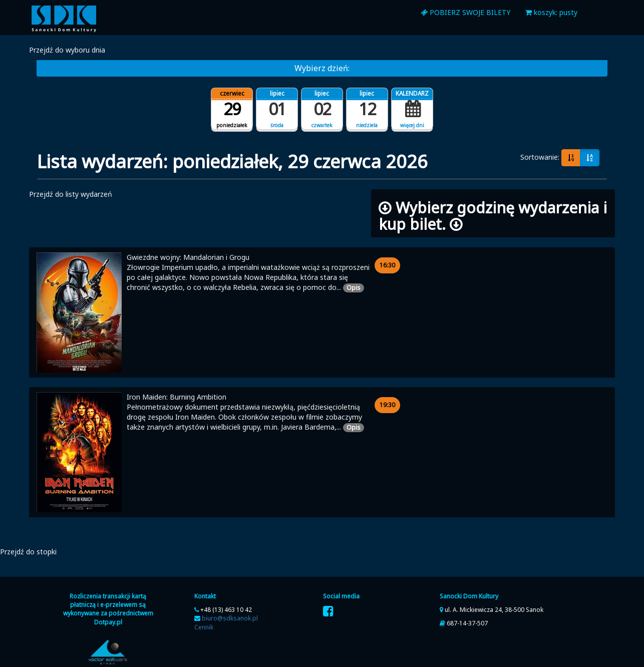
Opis (355, 288)
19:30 (390, 405)
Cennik (204, 627)
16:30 (390, 265)
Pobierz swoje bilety (465, 12)
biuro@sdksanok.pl (230, 618)
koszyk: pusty (551, 12)
